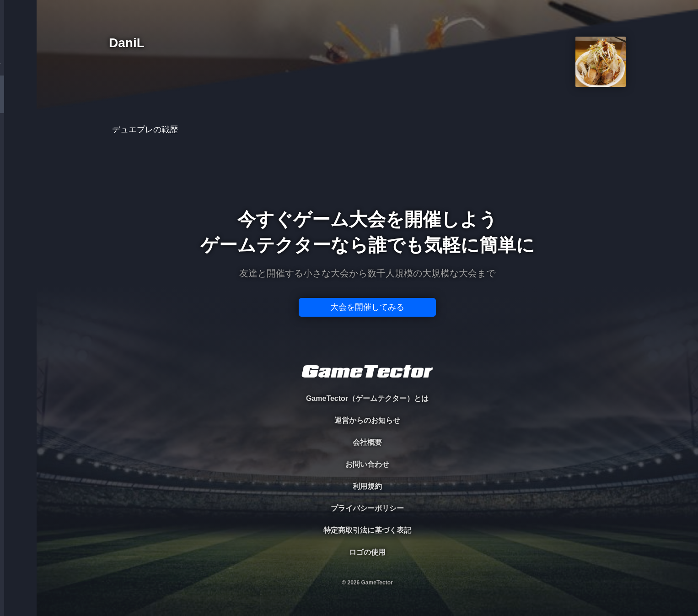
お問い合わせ (367, 464)
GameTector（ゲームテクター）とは (367, 398)
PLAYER (19, 102)
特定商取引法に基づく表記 (367, 530)
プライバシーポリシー (367, 508)
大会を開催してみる (367, 307)
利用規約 (367, 486)
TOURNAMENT (18, 65)
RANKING (18, 177)
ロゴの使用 (367, 552)
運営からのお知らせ (367, 420)
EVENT (18, 215)
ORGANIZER (18, 140)
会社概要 (367, 442)
